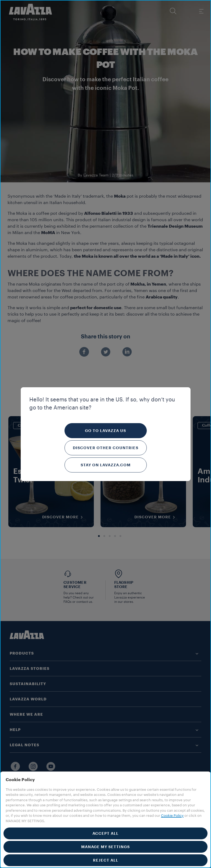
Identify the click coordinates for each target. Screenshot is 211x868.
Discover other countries (106, 448)
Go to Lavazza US (105, 431)
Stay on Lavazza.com (106, 465)
